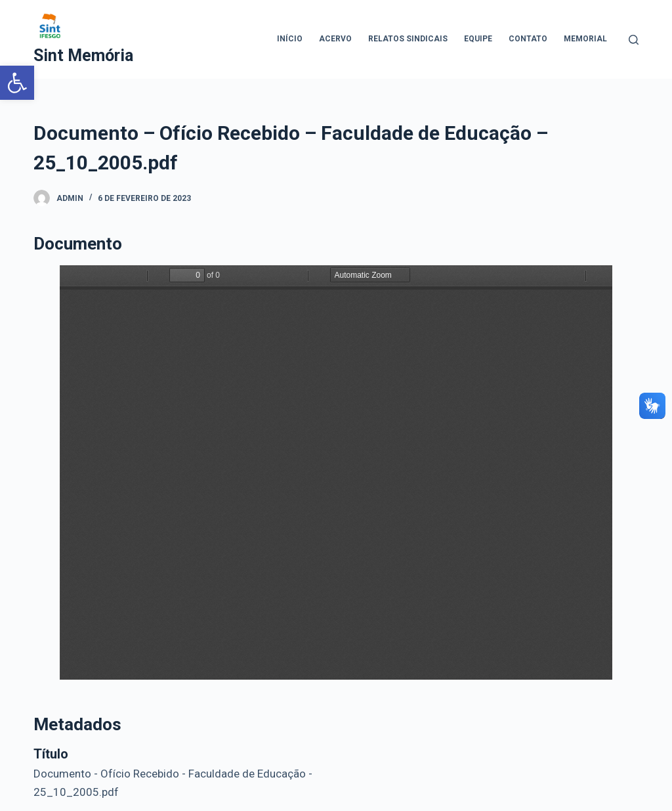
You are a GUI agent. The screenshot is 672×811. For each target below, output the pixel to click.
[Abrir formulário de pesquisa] (634, 40)
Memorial (585, 39)
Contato (528, 39)
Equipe (478, 39)
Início (290, 39)
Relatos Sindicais (408, 39)
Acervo (335, 39)
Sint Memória (83, 55)
